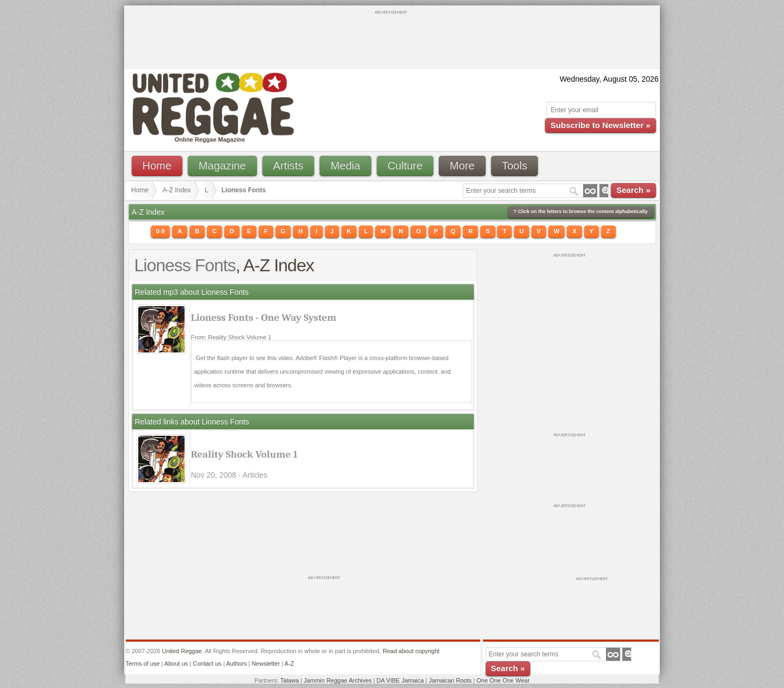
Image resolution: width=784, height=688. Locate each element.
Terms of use (143, 663)
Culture (405, 166)
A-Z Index (177, 190)
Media (345, 166)
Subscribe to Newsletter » (600, 125)
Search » (633, 190)
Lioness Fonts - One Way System (264, 318)
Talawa (290, 680)
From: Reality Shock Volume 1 (231, 337)
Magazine (222, 166)
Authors (236, 663)
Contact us (207, 663)
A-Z (289, 663)
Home (157, 166)
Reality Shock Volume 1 (244, 454)
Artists (289, 166)
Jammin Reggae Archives (338, 680)
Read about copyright (411, 651)
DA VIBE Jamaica (400, 680)
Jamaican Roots (450, 680)
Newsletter (266, 663)
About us (176, 663)
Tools (515, 166)
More (462, 166)
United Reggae (182, 651)
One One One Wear (503, 680)
